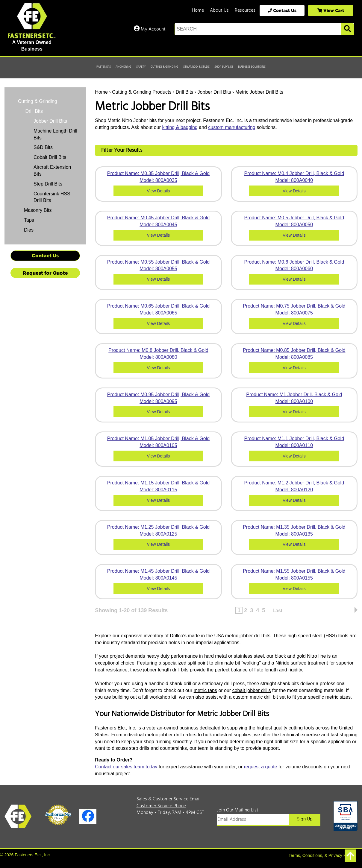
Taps (29, 220)
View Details (159, 191)
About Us (219, 10)
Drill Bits (185, 92)
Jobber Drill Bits (214, 92)
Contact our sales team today (126, 767)
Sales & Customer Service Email (169, 799)
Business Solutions (252, 67)
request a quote (260, 767)
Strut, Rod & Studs (196, 67)
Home (198, 10)
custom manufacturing (232, 127)
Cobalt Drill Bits (50, 157)
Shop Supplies (224, 67)
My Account (150, 29)
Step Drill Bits (48, 184)
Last (277, 611)
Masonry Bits (38, 210)
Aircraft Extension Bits (52, 171)
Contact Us (282, 10)
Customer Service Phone (161, 806)
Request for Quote (45, 273)
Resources (245, 10)
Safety (141, 67)
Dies (29, 230)
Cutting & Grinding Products (142, 92)
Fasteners (104, 67)
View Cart (331, 10)
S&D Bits (43, 147)
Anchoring (124, 67)
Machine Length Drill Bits (55, 134)
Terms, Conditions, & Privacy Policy (322, 855)
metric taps (205, 690)
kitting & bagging (180, 127)
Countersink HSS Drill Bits (52, 197)
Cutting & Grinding (165, 67)
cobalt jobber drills (252, 690)
